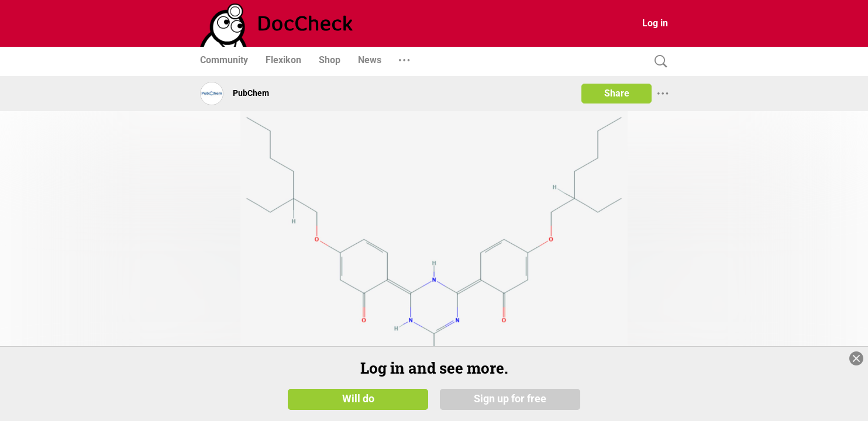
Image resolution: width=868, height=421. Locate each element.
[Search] (658, 62)
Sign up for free (510, 399)
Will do (358, 399)
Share (617, 93)
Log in (655, 23)
